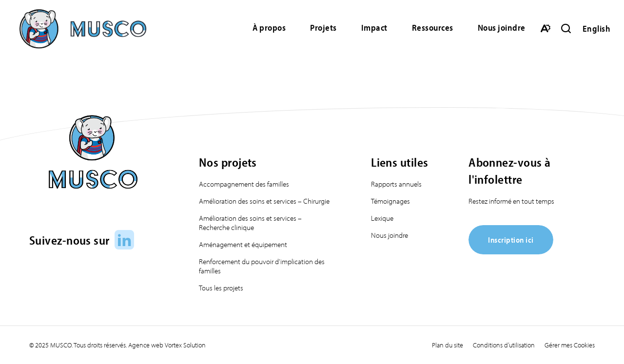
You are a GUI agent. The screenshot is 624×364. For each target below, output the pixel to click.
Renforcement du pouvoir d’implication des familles (262, 266)
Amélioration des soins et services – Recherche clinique (250, 223)
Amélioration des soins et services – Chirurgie (264, 201)
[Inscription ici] (511, 251)
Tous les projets (221, 288)
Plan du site (448, 345)
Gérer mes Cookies (570, 345)
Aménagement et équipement (243, 244)
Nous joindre (502, 28)
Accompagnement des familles (244, 184)
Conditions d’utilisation (504, 345)
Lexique (382, 218)
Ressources (433, 28)
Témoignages (390, 201)
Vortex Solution (185, 345)
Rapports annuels (396, 184)
